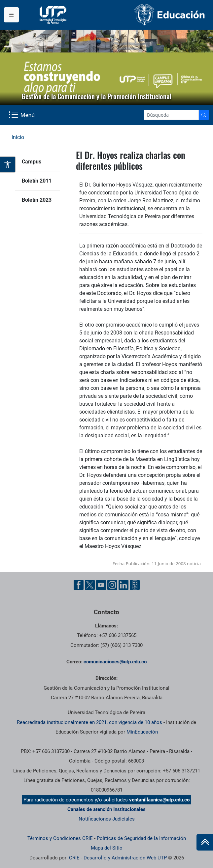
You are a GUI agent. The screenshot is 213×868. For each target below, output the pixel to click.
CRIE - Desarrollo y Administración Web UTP (118, 858)
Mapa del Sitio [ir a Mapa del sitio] (107, 848)
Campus (32, 162)
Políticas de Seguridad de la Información (141, 838)
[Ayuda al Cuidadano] (135, 585)
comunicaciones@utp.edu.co (115, 662)
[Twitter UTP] (90, 585)
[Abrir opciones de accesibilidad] (8, 164)
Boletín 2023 (37, 200)
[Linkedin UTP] (124, 585)
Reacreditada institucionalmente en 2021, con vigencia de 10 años (89, 722)
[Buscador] (204, 115)
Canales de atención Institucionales (106, 809)
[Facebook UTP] (79, 585)
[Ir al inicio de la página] (205, 842)
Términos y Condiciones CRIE (60, 838)
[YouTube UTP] (101, 585)
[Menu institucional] (11, 15)
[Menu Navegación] (22, 115)
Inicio (18, 137)
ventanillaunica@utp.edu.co (159, 800)
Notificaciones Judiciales (107, 819)
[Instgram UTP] (112, 585)
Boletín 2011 (37, 181)
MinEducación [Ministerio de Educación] (142, 732)
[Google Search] (171, 115)
